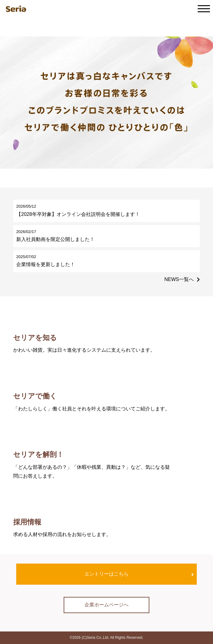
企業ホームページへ (106, 605)
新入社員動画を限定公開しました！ (55, 239)
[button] (100, 180)
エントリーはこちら (106, 574)
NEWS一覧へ (179, 279)
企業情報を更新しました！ (46, 264)
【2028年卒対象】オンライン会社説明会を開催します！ (78, 214)
